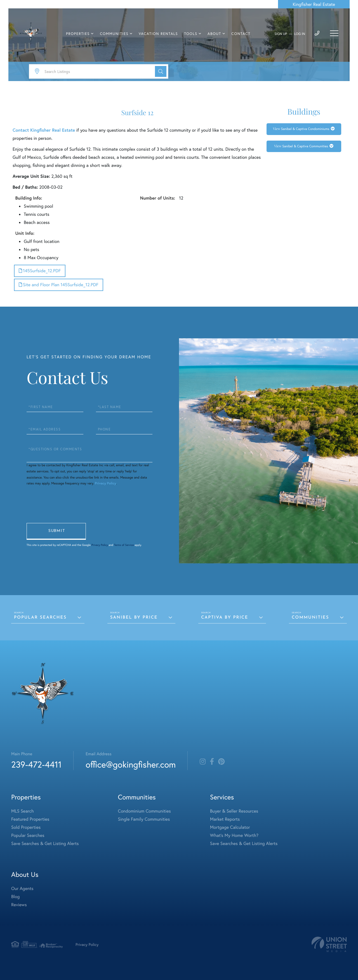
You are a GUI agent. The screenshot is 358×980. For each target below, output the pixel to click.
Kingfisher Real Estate (314, 4)
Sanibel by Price (134, 618)
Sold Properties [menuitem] (26, 827)
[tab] (304, 129)
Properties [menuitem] (78, 34)
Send (56, 531)
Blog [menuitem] (15, 897)
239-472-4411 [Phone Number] (36, 764)
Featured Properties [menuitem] (30, 819)
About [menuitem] (214, 34)
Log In (300, 34)
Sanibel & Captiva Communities (305, 146)
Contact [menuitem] (241, 34)
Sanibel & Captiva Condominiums (305, 129)
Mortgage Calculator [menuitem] (230, 827)
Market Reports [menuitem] (225, 819)
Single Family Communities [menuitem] (144, 819)
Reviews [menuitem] (19, 905)
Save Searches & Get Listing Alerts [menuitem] (45, 843)
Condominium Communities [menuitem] (144, 811)
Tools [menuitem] (191, 34)
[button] (161, 71)
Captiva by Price (225, 618)
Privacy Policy (105, 483)
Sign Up (281, 34)
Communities (310, 618)
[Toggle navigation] (334, 33)
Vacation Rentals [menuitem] (158, 34)
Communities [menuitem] (114, 34)
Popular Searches (40, 618)
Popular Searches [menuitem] (28, 835)
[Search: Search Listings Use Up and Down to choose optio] (99, 71)
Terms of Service (124, 545)
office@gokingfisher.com (131, 764)
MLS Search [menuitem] (23, 811)
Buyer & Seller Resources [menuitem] (234, 811)
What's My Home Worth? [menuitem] (234, 835)
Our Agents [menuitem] (22, 888)
